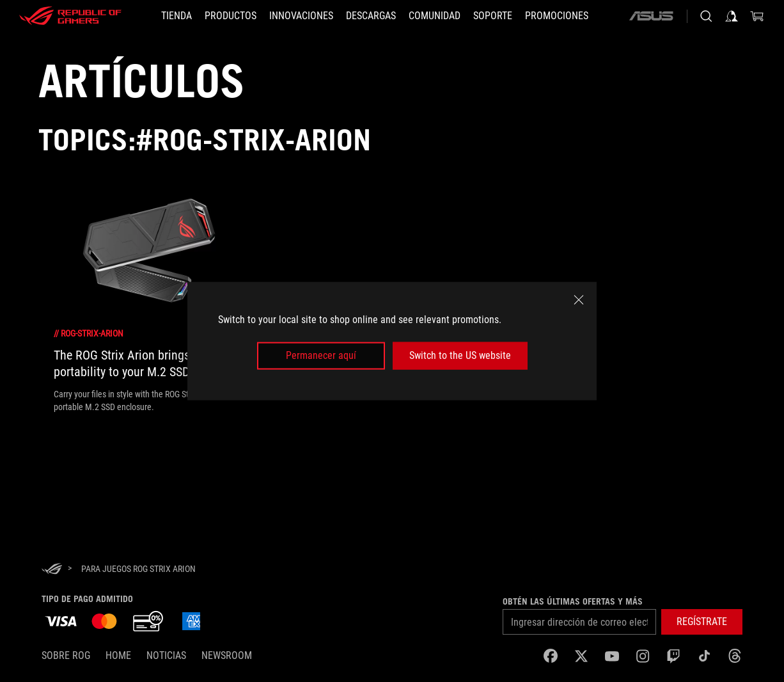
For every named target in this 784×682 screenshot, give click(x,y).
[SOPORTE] (493, 16)
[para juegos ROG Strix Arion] (138, 569)
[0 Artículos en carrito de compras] (757, 16)
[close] (579, 300)
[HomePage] (52, 570)
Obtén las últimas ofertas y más (573, 601)
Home (118, 655)
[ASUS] (651, 16)
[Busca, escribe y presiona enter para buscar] (706, 16)
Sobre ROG (66, 655)
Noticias (166, 655)
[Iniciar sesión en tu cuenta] (732, 16)
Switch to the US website (460, 355)
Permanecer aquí (321, 355)
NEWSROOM (227, 655)
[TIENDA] (176, 16)
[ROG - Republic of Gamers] (70, 16)
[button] (702, 622)
